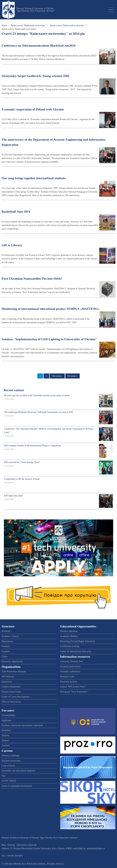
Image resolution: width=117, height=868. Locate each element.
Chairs (5, 656)
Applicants (7, 720)
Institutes (6, 646)
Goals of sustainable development (17, 786)
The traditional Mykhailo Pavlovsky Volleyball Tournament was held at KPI (38, 412)
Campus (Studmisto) (11, 687)
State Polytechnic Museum (14, 672)
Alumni (5, 740)
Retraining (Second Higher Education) (78, 641)
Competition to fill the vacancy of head (22, 479)
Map (4, 845)
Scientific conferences (70, 672)
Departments (7, 641)
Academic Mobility (69, 636)
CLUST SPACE (9, 781)
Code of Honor (8, 766)
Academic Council (10, 636)
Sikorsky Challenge (10, 756)
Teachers (6, 745)
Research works (67, 677)
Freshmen (6, 730)
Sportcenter (7, 682)
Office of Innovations (11, 702)
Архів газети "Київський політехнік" (28, 25)
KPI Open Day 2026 (13, 496)
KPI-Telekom (8, 677)
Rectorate (6, 631)
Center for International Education (76, 651)
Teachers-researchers (11, 761)
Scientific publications (70, 667)
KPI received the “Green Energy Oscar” (22, 462)
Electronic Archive (69, 682)
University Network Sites (72, 661)
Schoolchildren (8, 715)
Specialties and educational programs (18, 771)
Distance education (69, 631)
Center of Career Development (15, 697)
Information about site (27, 845)
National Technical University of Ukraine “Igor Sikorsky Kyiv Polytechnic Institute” (36, 10)
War (3, 776)
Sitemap (11, 845)
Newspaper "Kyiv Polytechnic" (74, 692)
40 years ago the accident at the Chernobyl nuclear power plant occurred (37, 395)
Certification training (70, 646)
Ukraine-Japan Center (11, 692)
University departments (12, 661)
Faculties (6, 651)
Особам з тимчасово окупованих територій (22, 725)
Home (4, 25)
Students (5, 735)
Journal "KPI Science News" (73, 687)
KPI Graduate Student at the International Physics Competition (33, 446)
